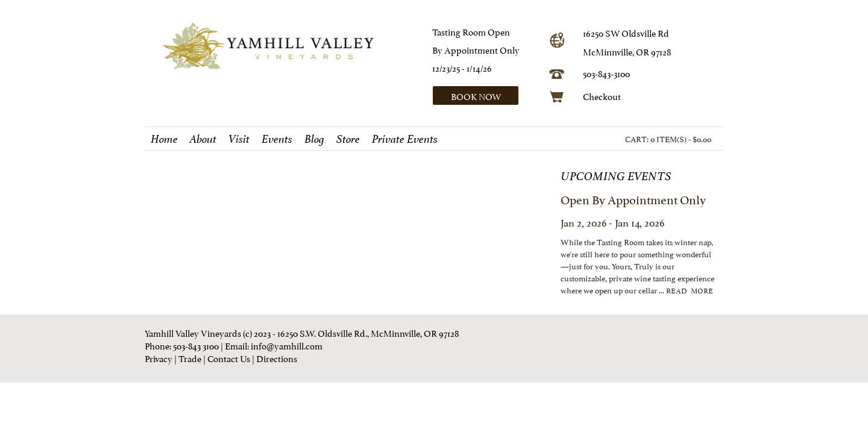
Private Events (405, 139)
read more (690, 290)
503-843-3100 (606, 73)
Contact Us (229, 358)
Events (277, 139)
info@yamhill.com (287, 345)
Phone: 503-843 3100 (182, 345)
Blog (314, 139)
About (203, 139)
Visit (239, 139)
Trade (190, 358)
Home (164, 139)
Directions (277, 358)
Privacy (159, 358)
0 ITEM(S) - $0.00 (681, 139)
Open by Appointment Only (633, 199)
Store (348, 139)
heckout (605, 95)
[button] (486, 95)
